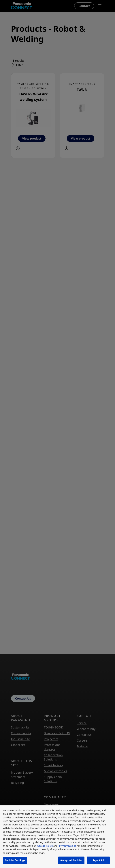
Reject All (98, 860)
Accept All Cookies (71, 860)
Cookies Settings (15, 860)
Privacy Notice (68, 846)
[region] (57, 837)
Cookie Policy (45, 846)
